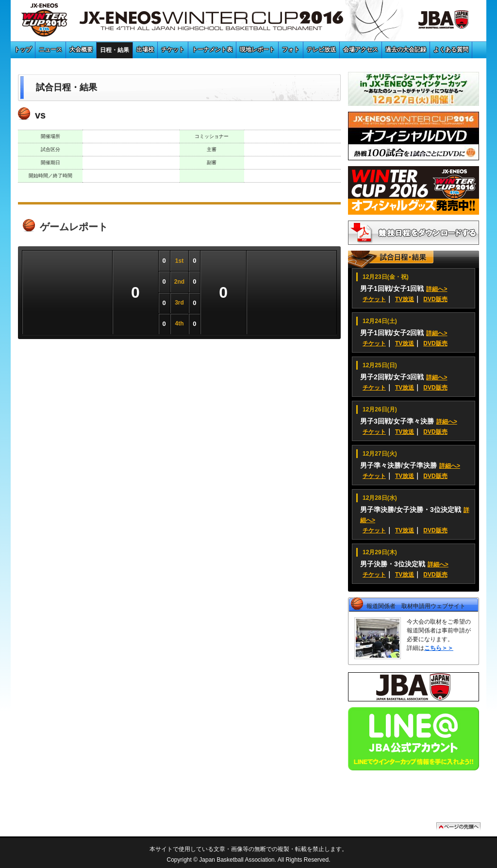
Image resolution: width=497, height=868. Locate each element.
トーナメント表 (212, 50)
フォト (291, 50)
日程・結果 (115, 50)
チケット (173, 50)
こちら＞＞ (439, 648)
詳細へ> (437, 289)
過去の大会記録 (406, 50)
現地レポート (257, 50)
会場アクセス (361, 50)
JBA (432, 22)
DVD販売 (435, 299)
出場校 (145, 50)
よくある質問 (451, 50)
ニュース (50, 50)
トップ (23, 50)
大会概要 (81, 50)
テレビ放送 (321, 50)
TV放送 (405, 299)
